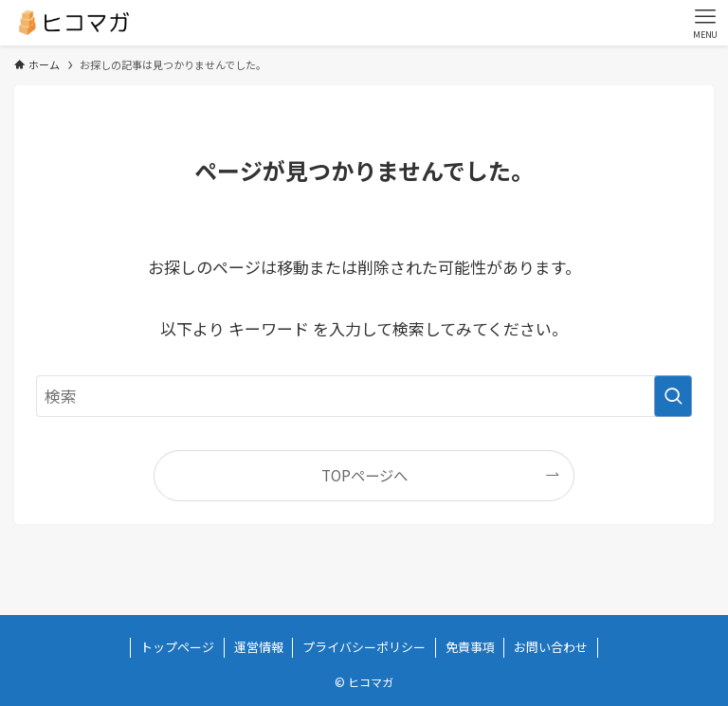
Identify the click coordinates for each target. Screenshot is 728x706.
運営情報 (259, 647)
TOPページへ (364, 475)
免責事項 (470, 647)
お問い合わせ (551, 647)
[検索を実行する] (673, 396)
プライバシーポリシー (364, 647)
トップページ (177, 647)
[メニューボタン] (705, 23)
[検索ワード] (364, 396)
